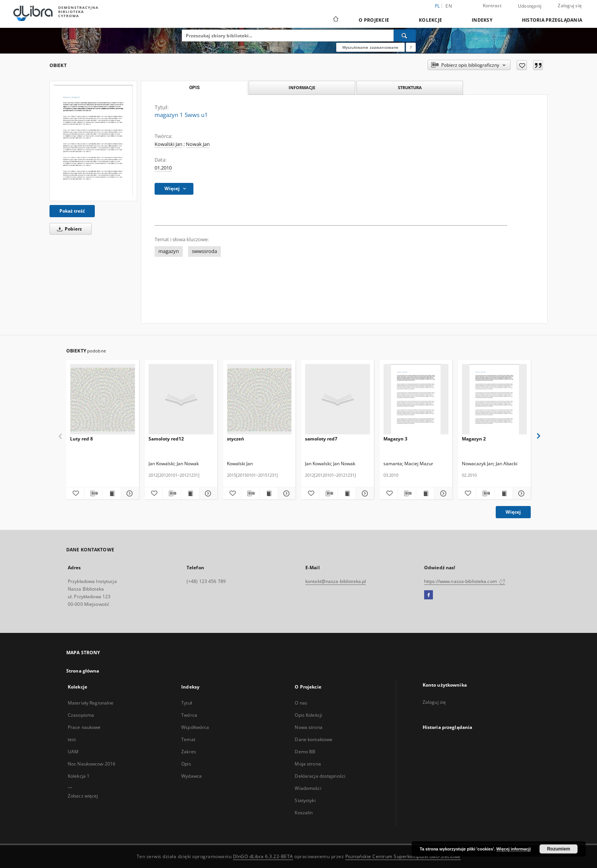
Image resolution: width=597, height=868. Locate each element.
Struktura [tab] (410, 87)
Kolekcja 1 (79, 776)
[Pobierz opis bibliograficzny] (93, 493)
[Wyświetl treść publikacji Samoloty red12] (190, 493)
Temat (188, 739)
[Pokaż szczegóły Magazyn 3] (442, 493)
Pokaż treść (72, 211)
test (72, 739)
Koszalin (304, 813)
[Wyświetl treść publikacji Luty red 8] (112, 493)
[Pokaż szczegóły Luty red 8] (129, 493)
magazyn (169, 251)
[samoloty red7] (338, 400)
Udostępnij (530, 6)
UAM (73, 752)
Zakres (189, 752)
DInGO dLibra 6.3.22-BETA (263, 856)
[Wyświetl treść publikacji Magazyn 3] (425, 493)
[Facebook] (429, 595)
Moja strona (308, 764)
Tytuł (187, 703)
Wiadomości (308, 788)
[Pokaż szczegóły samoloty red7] (364, 493)
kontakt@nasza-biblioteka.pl (336, 581)
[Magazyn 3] (416, 400)
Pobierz (68, 229)
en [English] (449, 6)
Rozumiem (559, 849)
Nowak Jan (198, 144)
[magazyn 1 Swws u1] (93, 141)
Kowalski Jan (168, 144)
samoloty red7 (321, 439)
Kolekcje (430, 20)
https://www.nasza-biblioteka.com (465, 581)
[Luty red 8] (103, 400)
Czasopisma (81, 715)
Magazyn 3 (395, 439)
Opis (186, 764)
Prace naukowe (84, 727)
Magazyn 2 (474, 439)
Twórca (189, 715)
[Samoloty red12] (181, 400)
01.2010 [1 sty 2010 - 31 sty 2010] (163, 168)
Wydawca (192, 776)
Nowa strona (308, 727)
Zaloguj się (570, 6)
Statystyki (305, 800)
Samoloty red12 (166, 439)
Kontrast (492, 6)
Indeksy (482, 20)
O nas (301, 703)
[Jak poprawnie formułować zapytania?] (411, 47)
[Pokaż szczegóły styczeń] (286, 493)
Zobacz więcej (83, 796)
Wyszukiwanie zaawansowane (370, 47)
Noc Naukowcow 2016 (92, 764)
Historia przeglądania (552, 20)
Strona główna (83, 671)
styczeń (235, 439)
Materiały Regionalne (91, 703)
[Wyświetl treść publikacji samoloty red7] (347, 493)
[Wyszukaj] (405, 35)
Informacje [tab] (302, 87)
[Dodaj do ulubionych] (522, 65)
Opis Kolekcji (308, 715)
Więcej (513, 512)
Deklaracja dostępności (320, 776)
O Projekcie (374, 20)
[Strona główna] (335, 20)
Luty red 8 (81, 439)
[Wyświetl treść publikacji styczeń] (269, 493)
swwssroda (204, 251)
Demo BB (305, 752)
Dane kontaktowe (314, 739)
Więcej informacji (514, 849)
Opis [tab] (194, 88)
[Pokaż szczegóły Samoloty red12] (207, 493)
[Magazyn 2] (494, 400)
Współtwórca (195, 727)
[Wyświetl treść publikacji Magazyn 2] (504, 493)
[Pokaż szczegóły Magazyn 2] (521, 493)
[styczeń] (259, 400)
